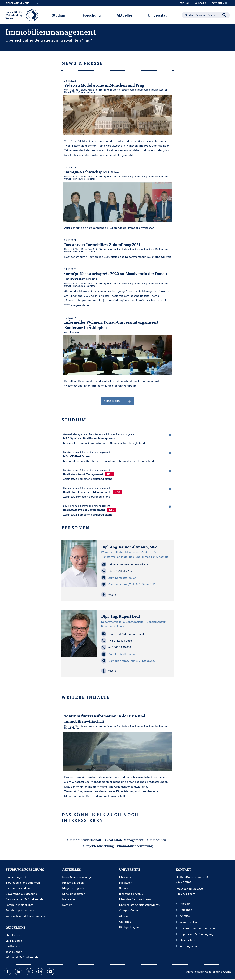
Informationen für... (22, 3)
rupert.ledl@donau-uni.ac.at (122, 634)
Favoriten (218, 3)
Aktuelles (125, 15)
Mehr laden (117, 401)
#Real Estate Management (124, 840)
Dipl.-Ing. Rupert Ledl (120, 616)
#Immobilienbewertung (135, 846)
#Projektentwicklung (98, 846)
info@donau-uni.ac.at (190, 889)
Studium (59, 15)
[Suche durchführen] (224, 15)
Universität (157, 15)
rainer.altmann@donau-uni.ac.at (125, 564)
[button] (170, 435)
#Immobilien (156, 840)
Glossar (199, 3)
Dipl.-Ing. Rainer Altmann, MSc (129, 547)
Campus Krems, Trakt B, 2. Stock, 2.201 (129, 584)
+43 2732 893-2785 (116, 571)
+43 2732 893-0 (185, 893)
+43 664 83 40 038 (116, 647)
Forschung (92, 15)
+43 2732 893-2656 (116, 641)
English (185, 3)
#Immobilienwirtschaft (84, 840)
